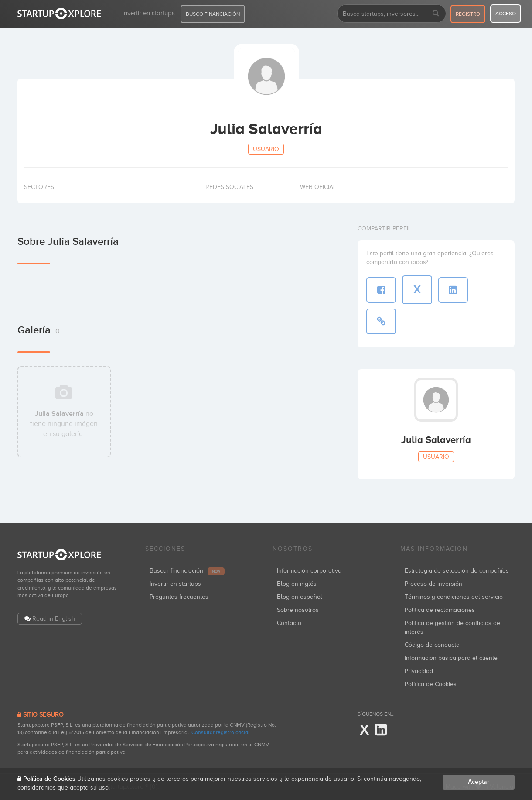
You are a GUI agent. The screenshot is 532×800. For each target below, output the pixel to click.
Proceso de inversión (433, 584)
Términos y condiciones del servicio (454, 597)
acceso (506, 14)
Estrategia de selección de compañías (457, 571)
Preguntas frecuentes (179, 597)
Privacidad (419, 671)
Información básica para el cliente (451, 658)
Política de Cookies (431, 684)
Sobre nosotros (298, 610)
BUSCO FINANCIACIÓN (213, 14)
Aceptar (479, 782)
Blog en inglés (297, 584)
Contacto (289, 623)
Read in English (54, 619)
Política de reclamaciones (440, 610)
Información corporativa (309, 571)
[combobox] (392, 14)
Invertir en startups (148, 13)
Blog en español (300, 597)
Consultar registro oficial (220, 732)
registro (468, 14)
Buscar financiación (187, 571)
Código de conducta (432, 645)
